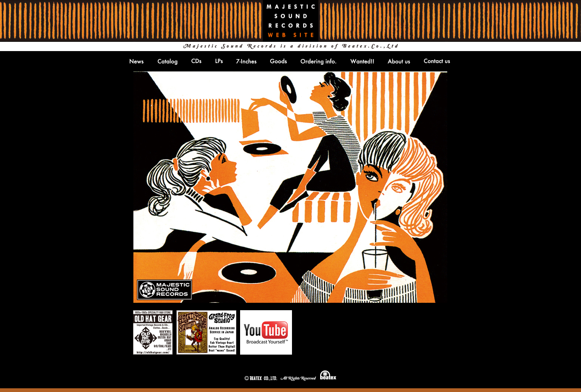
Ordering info (318, 62)
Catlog (167, 62)
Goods (278, 61)
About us (399, 61)
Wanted (362, 61)
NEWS (137, 61)
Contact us (437, 61)
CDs (196, 61)
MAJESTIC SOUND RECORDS (290, 21)
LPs (219, 61)
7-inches (246, 61)
